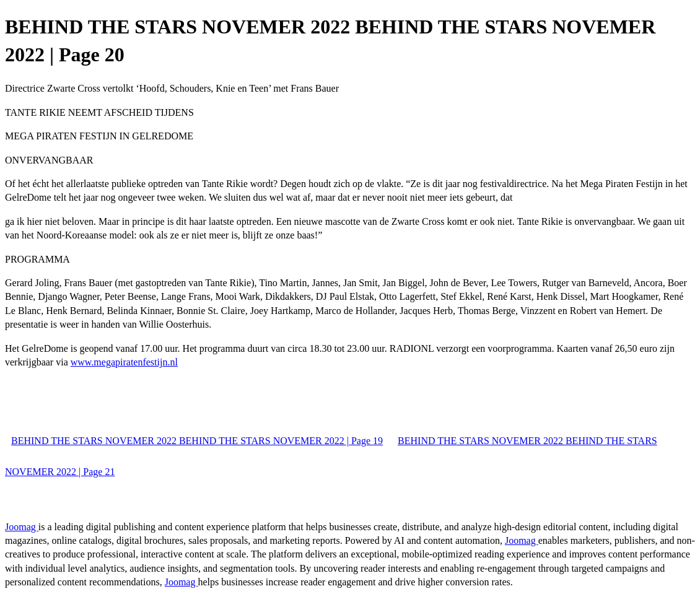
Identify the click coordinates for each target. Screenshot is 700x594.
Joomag (22, 527)
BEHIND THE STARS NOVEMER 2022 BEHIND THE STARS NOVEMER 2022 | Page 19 (197, 441)
